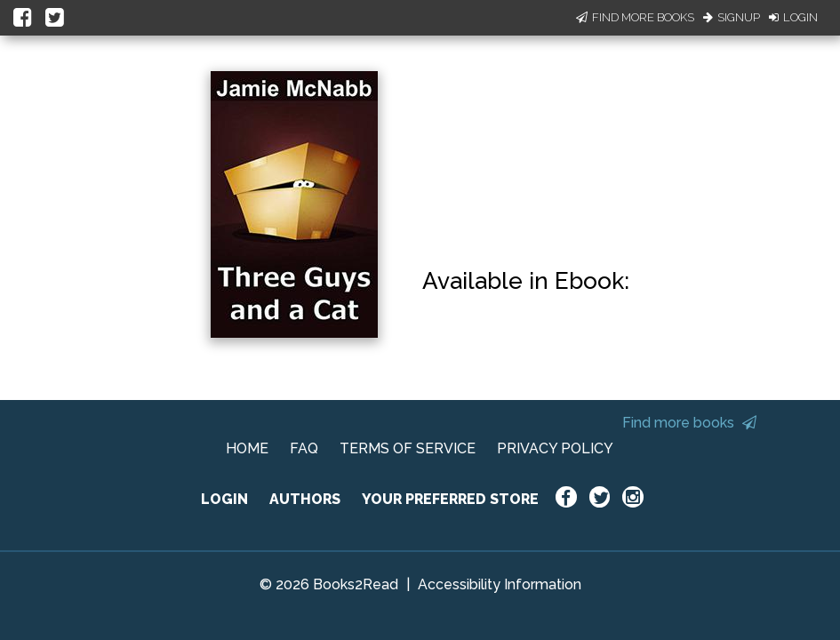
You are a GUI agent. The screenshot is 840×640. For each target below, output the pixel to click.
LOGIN (224, 499)
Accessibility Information (500, 584)
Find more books (689, 423)
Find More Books (635, 17)
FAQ (304, 448)
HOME (247, 448)
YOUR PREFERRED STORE (450, 499)
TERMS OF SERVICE (408, 448)
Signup (732, 17)
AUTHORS (305, 499)
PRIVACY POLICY (555, 448)
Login (793, 17)
